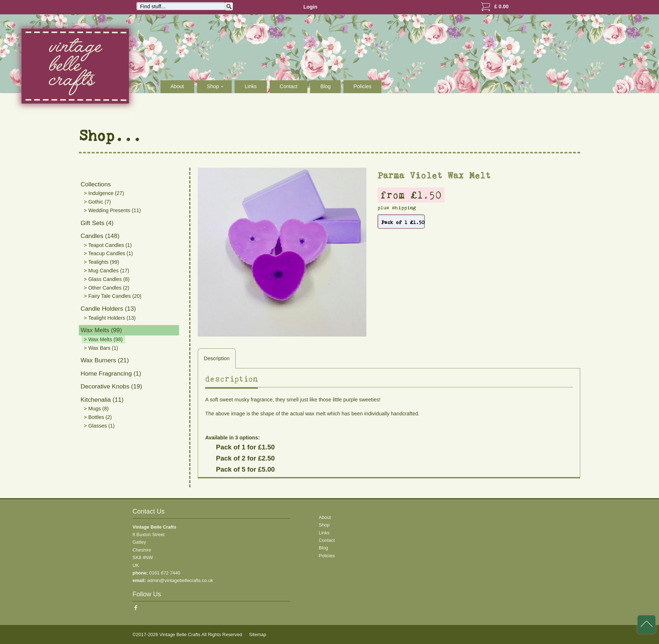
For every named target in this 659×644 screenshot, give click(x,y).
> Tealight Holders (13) (110, 318)
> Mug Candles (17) (107, 271)
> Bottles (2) (98, 417)
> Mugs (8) (96, 409)
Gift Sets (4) (97, 223)
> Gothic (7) (97, 202)
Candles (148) (100, 236)
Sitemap (258, 635)
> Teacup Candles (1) (108, 253)
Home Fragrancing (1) (111, 373)
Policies (362, 86)
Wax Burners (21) (105, 360)
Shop (324, 525)
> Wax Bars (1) (101, 348)
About (177, 86)
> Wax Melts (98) (103, 339)
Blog (325, 86)
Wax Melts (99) (101, 330)
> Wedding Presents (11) (112, 210)
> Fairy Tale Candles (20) (113, 296)
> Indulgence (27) (104, 193)
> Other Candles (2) (107, 288)
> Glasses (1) (99, 426)
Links (251, 86)
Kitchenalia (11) (102, 400)
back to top (646, 624)
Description (217, 358)
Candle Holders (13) (108, 309)
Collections (96, 184)
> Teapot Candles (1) (108, 245)
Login (310, 7)
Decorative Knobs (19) (111, 386)
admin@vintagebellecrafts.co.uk (180, 580)
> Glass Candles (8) (107, 279)
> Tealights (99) (102, 262)
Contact (289, 86)
